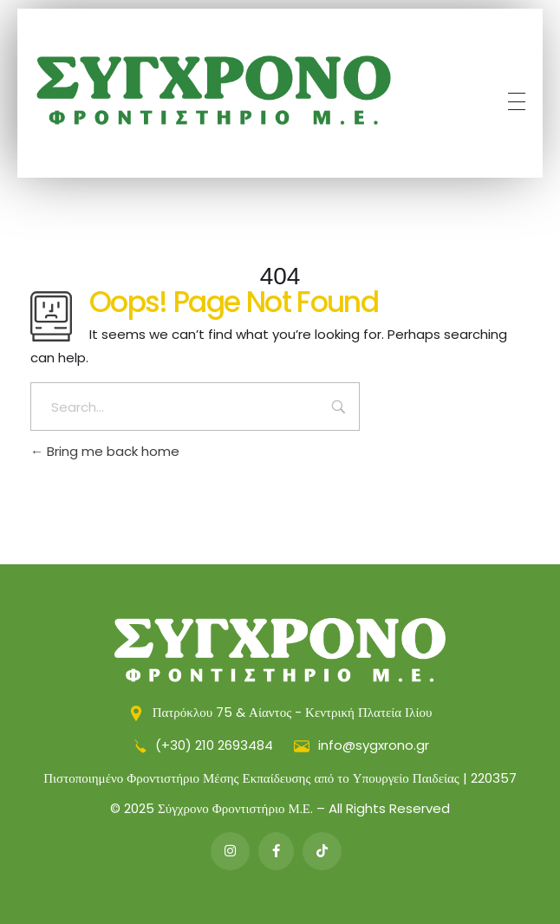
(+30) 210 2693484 (204, 745)
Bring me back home (105, 451)
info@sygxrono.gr (361, 745)
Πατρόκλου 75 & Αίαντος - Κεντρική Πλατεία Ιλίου (280, 712)
